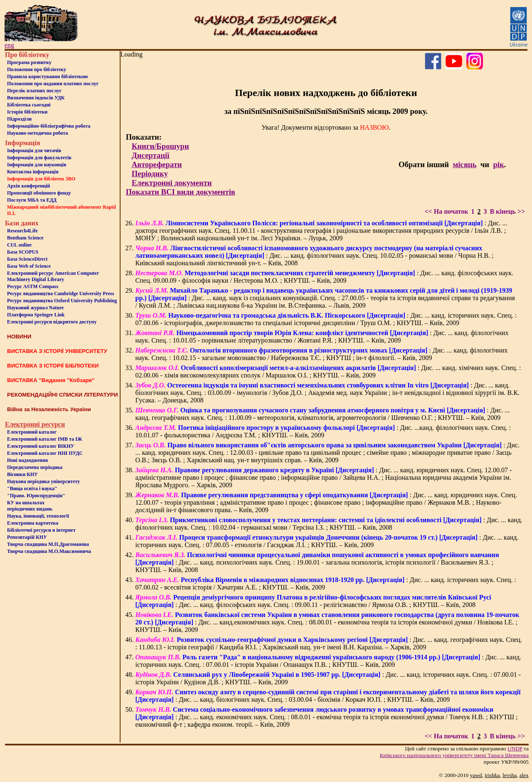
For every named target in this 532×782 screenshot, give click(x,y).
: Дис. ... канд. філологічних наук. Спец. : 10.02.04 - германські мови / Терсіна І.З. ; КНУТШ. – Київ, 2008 (329, 524)
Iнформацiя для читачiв (34, 150)
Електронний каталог (32, 432)
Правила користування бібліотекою (47, 76)
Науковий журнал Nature (35, 308)
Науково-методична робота (38, 133)
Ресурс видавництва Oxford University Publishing (62, 301)
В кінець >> (507, 211)
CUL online (19, 245)
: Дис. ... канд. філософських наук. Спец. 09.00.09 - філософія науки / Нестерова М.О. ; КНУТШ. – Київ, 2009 (324, 277)
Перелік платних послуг (34, 91)
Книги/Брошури (160, 146)
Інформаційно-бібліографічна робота (49, 126)
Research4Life (22, 231)
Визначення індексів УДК (36, 98)
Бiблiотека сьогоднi (29, 105)
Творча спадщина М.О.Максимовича (49, 551)
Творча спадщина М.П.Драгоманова (48, 544)
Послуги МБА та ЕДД (32, 200)
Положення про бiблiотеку (37, 69)
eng (9, 45)
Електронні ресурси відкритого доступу (52, 322)
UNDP (515, 749)
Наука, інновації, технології (38, 516)
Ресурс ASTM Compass (33, 286)
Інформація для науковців (37, 165)
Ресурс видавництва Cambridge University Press (60, 294)
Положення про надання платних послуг (53, 84)
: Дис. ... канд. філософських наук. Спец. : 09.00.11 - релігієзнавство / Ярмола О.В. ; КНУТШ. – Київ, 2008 (313, 601)
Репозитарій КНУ (27, 537)
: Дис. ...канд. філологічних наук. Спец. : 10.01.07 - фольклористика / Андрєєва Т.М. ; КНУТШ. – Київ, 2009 (323, 431)
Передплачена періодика (35, 467)
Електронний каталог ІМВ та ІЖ (45, 439)
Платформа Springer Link (36, 315)
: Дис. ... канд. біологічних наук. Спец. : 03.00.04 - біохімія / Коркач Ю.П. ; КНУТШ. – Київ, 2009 (328, 696)
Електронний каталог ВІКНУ (41, 446)
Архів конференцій (29, 186)
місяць (464, 164)
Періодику (150, 174)
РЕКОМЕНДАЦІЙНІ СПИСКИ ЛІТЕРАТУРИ (63, 395)
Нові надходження (27, 460)
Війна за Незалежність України (49, 409)
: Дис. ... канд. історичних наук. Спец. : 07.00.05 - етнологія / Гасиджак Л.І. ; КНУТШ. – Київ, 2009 (327, 541)
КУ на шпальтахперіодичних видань (30, 506)
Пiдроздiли (19, 119)
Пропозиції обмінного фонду (39, 193)
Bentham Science (25, 238)
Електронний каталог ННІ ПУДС (45, 453)
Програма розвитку (29, 62)
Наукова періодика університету (43, 481)
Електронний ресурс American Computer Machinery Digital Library (53, 276)
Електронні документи (172, 183)
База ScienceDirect (27, 259)
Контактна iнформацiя (33, 172)
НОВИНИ (19, 337)
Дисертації (151, 155)
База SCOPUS (23, 252)
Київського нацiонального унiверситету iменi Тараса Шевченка (454, 755)
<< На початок (446, 211)
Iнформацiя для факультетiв (39, 158)
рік (498, 164)
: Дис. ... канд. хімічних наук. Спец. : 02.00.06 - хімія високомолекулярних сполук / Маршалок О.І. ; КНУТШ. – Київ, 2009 (328, 371)
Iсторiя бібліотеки (27, 112)
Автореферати (157, 164)
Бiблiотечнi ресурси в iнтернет (41, 530)
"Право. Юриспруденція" (36, 496)
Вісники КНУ (22, 474)
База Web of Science (29, 266)
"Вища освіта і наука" (32, 488)
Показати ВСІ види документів (181, 192)
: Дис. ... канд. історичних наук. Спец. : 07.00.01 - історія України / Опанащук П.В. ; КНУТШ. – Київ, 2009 (328, 661)
